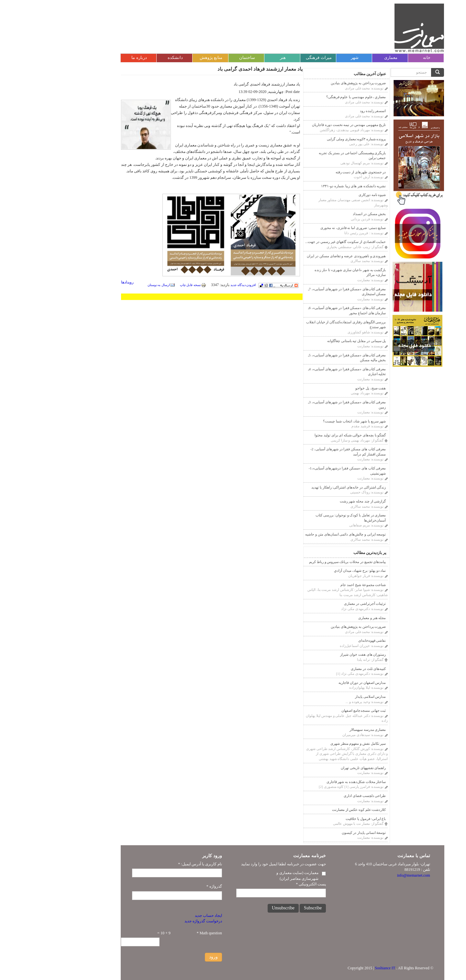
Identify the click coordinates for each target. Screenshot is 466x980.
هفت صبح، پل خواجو (321, 388)
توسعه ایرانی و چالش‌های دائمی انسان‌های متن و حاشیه (296, 534)
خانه (377, 58)
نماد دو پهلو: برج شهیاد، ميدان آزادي (311, 571)
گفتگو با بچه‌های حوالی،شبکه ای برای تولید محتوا (301, 435)
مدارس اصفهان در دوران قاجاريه (313, 683)
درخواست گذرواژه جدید (154, 921)
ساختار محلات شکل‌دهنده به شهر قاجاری (307, 782)
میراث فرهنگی (269, 58)
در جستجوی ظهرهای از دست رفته (311, 172)
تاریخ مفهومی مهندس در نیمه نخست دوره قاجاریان (299, 125)
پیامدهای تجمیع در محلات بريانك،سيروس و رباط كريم (298, 562)
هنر (233, 58)
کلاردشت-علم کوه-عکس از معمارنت (310, 810)
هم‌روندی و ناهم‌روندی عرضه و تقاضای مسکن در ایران (297, 256)
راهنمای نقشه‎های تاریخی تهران (314, 768)
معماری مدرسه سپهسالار (318, 730)
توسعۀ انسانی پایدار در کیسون (314, 833)
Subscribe (263, 908)
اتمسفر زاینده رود (323, 111)
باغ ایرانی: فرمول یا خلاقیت (316, 819)
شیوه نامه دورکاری (323, 195)
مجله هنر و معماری (322, 618)
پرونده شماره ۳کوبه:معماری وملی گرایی (307, 139)
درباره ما (89, 58)
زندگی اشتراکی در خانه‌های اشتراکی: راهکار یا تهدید (299, 487)
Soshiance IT (335, 968)
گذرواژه (165, 886)
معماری (341, 58)
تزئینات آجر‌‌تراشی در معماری (315, 604)
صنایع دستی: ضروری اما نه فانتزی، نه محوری (304, 228)
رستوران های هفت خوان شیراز (313, 654)
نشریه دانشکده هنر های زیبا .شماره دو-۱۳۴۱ (304, 186)
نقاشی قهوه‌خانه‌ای (323, 640)
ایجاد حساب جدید (159, 916)
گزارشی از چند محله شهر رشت (313, 501)
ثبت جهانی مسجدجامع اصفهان (314, 710)
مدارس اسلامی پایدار (321, 697)
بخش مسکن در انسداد (320, 214)
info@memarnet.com (364, 875)
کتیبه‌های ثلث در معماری (319, 669)
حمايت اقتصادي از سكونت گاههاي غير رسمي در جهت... (296, 242)
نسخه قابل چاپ (144, 285)
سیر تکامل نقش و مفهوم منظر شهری (309, 744)
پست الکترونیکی (261, 884)
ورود (164, 957)
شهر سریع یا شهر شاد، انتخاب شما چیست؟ (305, 421)
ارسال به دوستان (112, 285)
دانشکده (126, 58)
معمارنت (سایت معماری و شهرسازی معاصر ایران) (248, 876)
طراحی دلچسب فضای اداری (315, 796)
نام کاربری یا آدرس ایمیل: (150, 864)
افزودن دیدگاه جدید (194, 285)
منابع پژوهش (161, 58)
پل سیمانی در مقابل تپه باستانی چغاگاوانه (307, 341)
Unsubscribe (234, 908)
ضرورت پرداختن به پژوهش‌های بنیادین (309, 83)
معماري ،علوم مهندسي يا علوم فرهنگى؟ (307, 97)
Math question (160, 933)
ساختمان (198, 58)
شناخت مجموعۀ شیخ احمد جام (314, 585)
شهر (305, 58)
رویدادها (78, 282)
